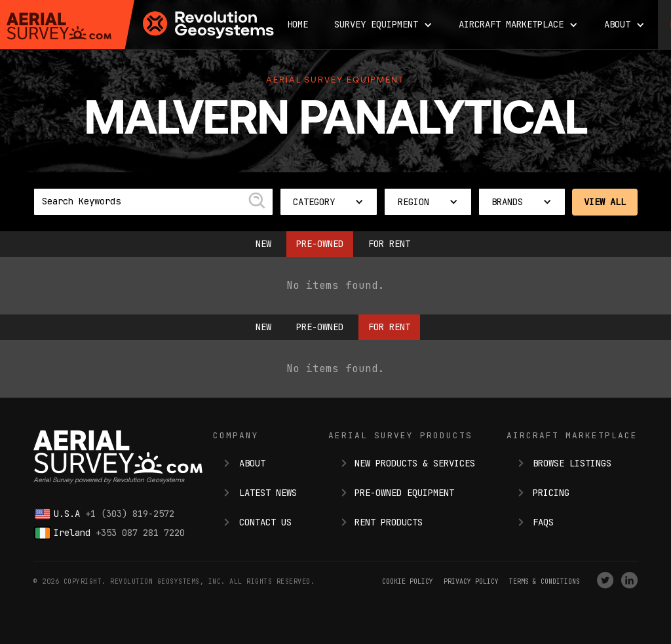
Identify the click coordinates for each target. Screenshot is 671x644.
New (263, 244)
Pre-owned (320, 244)
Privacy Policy (471, 581)
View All (605, 202)
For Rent (389, 244)
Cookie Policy (408, 581)
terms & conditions (545, 581)
